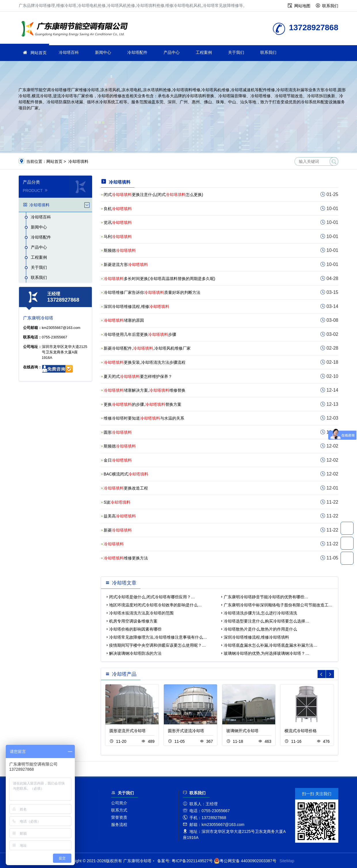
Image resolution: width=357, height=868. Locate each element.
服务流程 (119, 825)
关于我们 (236, 52)
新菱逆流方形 (126, 264)
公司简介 (119, 803)
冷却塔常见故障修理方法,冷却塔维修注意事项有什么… (158, 637)
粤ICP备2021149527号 (192, 861)
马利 (118, 237)
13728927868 (347, 528)
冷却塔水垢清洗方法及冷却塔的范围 (141, 613)
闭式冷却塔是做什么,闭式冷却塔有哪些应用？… (152, 597)
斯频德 (120, 250)
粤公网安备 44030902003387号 (245, 861)
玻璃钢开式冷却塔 (242, 731)
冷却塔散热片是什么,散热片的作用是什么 (261, 629)
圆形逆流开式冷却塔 (128, 731)
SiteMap (287, 861)
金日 (118, 460)
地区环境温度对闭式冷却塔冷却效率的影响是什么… (155, 605)
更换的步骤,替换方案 (143, 404)
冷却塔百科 (69, 52)
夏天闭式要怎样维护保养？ (138, 376)
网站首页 (39, 53)
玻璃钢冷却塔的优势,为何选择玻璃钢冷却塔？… (267, 653)
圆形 (118, 432)
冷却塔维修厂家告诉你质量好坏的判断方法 (152, 292)
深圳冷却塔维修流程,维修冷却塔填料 (257, 637)
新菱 (118, 530)
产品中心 (172, 52)
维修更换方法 (126, 558)
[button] (330, 674)
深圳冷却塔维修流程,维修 (136, 307)
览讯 (118, 222)
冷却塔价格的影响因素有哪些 (135, 629)
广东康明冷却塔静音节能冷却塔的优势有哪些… (266, 597)
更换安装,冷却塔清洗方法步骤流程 (145, 362)
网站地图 (302, 6)
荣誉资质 (119, 817)
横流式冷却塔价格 (301, 731)
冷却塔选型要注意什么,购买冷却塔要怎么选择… (267, 621)
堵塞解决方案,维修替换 (145, 390)
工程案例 (204, 52)
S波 (117, 502)
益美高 (120, 516)
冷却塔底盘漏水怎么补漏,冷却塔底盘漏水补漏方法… (271, 645)
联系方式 (119, 810)
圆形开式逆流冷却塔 (186, 731)
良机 (118, 209)
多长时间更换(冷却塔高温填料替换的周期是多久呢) (159, 279)
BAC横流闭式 (126, 474)
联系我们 (330, 6)
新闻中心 (103, 52)
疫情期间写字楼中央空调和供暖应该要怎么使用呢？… (157, 645)
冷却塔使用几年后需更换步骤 (140, 334)
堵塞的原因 (124, 320)
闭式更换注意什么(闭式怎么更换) (153, 195)
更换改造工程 (126, 488)
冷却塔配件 (137, 52)
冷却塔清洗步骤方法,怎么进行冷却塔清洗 (261, 613)
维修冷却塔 (76, 29)
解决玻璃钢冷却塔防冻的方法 (135, 653)
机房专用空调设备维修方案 (133, 621)
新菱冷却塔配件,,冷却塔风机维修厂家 (147, 348)
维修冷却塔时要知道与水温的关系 (144, 418)
